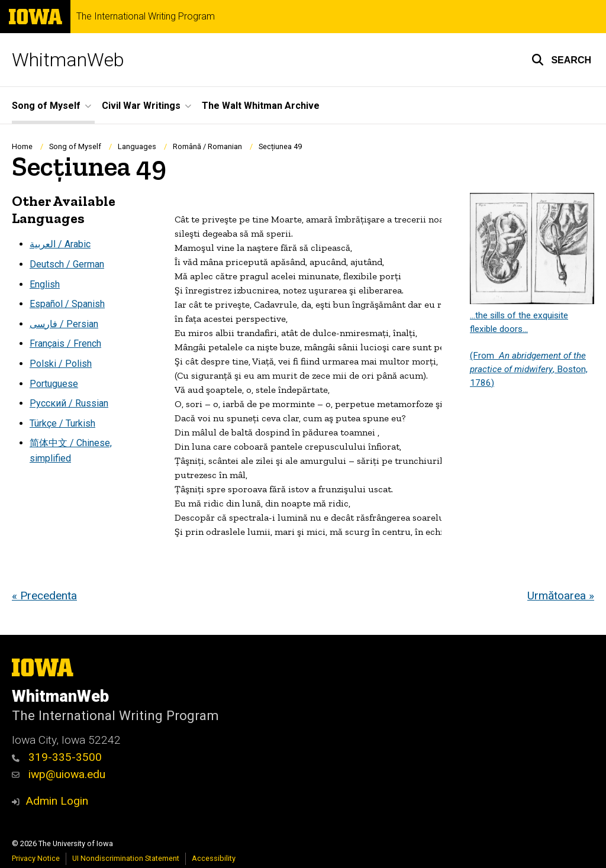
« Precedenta (44, 596)
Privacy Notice (36, 858)
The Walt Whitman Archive (261, 106)
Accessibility (214, 858)
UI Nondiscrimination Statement (126, 858)
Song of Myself (75, 146)
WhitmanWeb (68, 60)
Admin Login (57, 801)
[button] (561, 60)
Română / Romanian (207, 146)
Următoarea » (561, 596)
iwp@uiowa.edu (59, 774)
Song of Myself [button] (46, 106)
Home (22, 146)
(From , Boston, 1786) (529, 369)
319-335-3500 (57, 757)
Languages (137, 146)
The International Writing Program (146, 17)
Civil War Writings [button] (141, 106)
